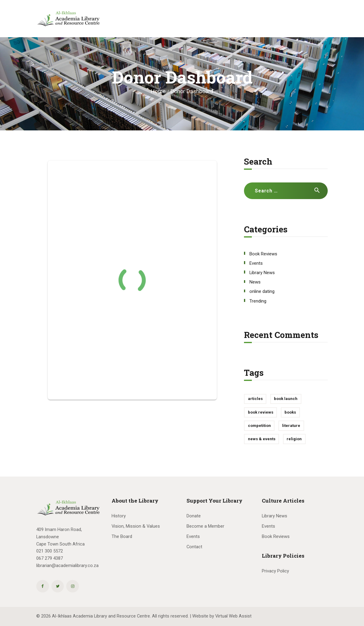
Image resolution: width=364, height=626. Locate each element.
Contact (194, 547)
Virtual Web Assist (233, 616)
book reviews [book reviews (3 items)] (261, 412)
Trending (258, 301)
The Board (122, 536)
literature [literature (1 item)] (291, 426)
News (255, 282)
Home (158, 91)
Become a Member (205, 526)
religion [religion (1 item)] (294, 439)
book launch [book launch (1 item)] (286, 399)
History (119, 516)
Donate (194, 516)
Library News (262, 273)
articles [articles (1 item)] (255, 399)
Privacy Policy (275, 571)
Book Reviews (263, 254)
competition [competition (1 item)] (259, 426)
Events (256, 263)
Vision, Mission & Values (136, 526)
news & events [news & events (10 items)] (262, 439)
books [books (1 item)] (290, 412)
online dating (262, 291)
